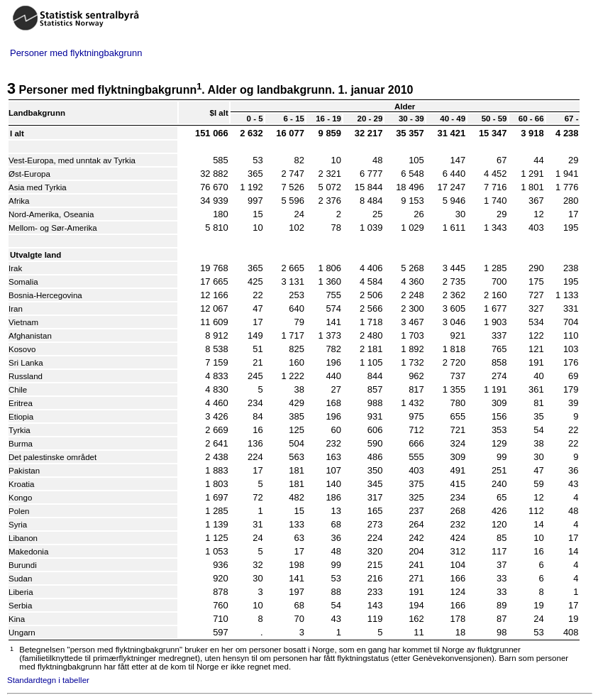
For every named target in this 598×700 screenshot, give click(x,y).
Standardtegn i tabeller (48, 680)
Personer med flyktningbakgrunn (76, 53)
